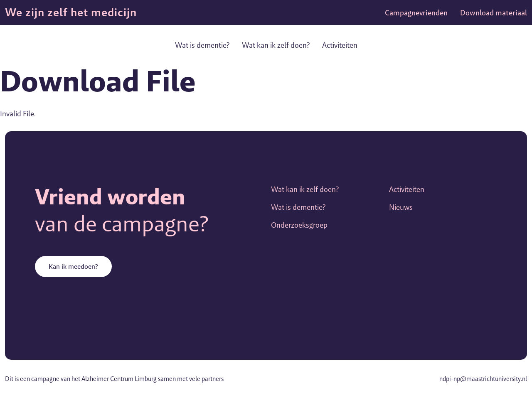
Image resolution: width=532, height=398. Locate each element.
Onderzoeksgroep (299, 225)
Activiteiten (340, 45)
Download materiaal (494, 13)
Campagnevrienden (416, 13)
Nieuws (401, 207)
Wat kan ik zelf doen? (276, 45)
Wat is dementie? (202, 45)
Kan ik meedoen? (73, 267)
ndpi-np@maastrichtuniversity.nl (483, 379)
